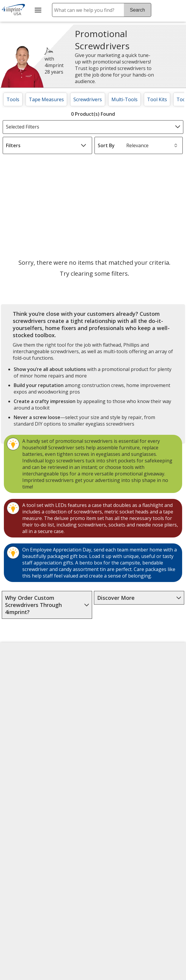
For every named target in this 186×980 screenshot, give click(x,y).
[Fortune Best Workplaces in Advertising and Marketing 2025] (22, 858)
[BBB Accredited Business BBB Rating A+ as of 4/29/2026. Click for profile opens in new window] (125, 873)
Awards (60, 691)
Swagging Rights (62, 786)
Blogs (58, 705)
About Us (16, 670)
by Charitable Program (110, 718)
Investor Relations (25, 732)
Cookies (15, 791)
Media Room (65, 734)
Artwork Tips (111, 697)
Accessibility (19, 684)
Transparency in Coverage (71, 809)
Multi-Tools (124, 99)
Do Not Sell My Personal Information (25, 771)
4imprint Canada (161, 684)
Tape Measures (46, 99)
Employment (20, 713)
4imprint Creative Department (111, 677)
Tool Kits (157, 99)
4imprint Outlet (159, 733)
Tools (13, 99)
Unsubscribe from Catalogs (25, 809)
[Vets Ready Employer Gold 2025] (61, 858)
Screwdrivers (88, 99)
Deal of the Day (160, 747)
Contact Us (18, 699)
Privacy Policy (21, 750)
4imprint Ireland (160, 713)
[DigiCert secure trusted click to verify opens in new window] (119, 842)
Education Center (62, 673)
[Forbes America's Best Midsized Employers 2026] (28, 910)
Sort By (106, 145)
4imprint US (156, 670)
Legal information (137, 911)
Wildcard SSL (109, 859)
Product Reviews (70, 748)
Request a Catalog (62, 765)
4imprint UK (156, 699)
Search (137, 10)
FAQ (56, 719)
